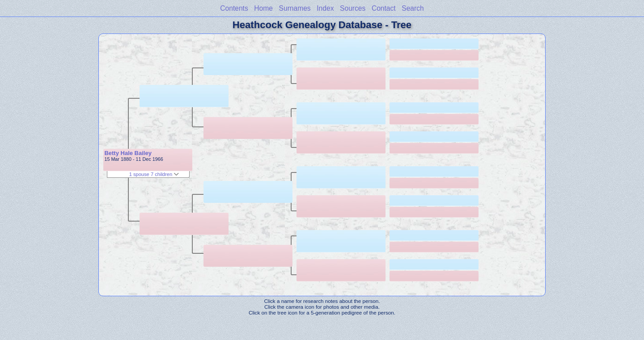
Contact (384, 8)
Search (413, 8)
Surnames (295, 8)
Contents (234, 8)
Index (325, 8)
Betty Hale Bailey (128, 153)
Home (263, 8)
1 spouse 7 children (154, 174)
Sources (353, 8)
